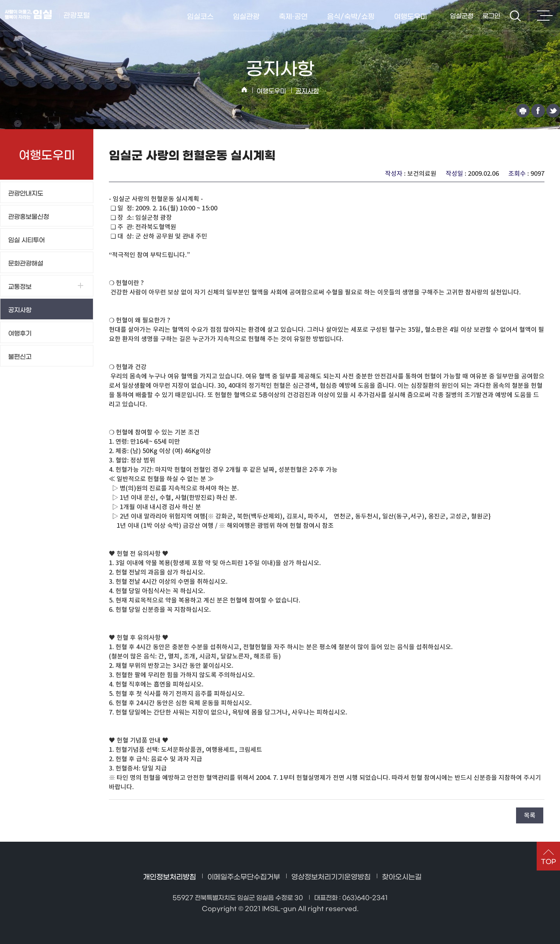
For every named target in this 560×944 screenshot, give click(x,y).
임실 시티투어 (26, 240)
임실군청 (462, 16)
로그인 (491, 16)
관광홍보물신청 (29, 217)
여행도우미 (410, 17)
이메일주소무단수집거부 (244, 877)
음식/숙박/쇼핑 (351, 17)
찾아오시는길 (402, 877)
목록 (530, 815)
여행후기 (20, 334)
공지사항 (307, 91)
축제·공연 (293, 17)
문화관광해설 (26, 264)
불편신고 (20, 357)
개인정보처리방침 (170, 877)
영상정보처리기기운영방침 (331, 877)
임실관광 (246, 17)
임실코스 (200, 17)
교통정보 (20, 287)
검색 (515, 16)
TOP (549, 862)
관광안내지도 (26, 194)
